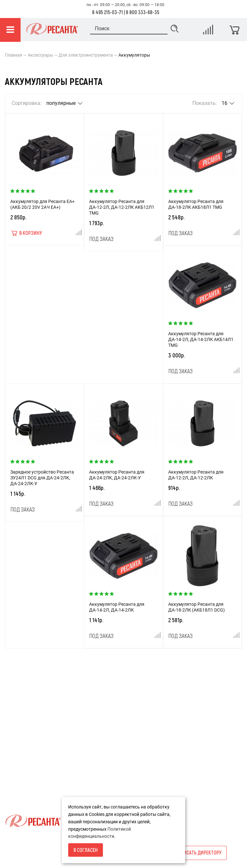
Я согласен (86, 850)
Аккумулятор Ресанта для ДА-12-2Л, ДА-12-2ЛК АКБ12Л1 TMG (122, 207)
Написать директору (198, 852)
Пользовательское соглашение (38, 793)
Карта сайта (100, 749)
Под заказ (101, 239)
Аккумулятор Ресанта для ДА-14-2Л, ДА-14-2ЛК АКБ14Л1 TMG (201, 339)
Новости (96, 738)
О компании (18, 738)
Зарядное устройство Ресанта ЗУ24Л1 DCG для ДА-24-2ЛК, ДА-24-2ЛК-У (42, 478)
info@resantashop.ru (191, 762)
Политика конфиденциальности (39, 782)
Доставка (15, 749)
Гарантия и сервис (24, 771)
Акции (94, 727)
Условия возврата (24, 727)
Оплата (13, 760)
